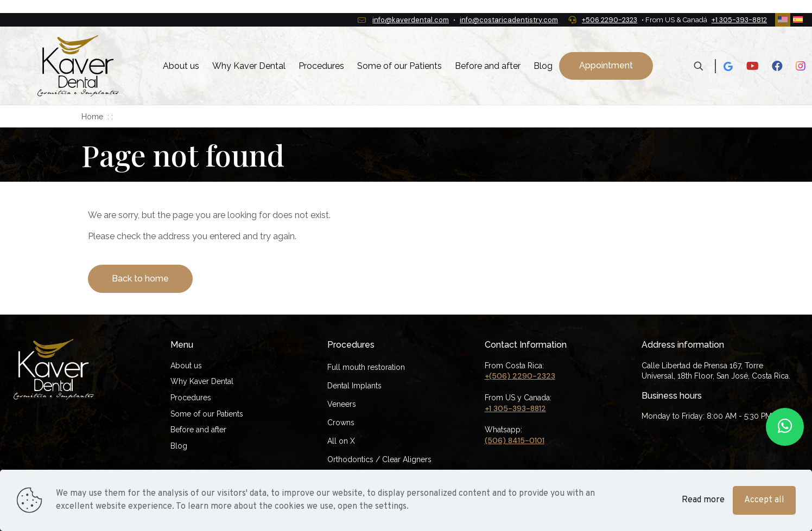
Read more (703, 500)
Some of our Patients (207, 414)
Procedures (191, 398)
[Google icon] (728, 66)
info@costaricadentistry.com (509, 20)
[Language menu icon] (783, 20)
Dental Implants (354, 386)
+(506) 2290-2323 (520, 376)
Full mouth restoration (366, 367)
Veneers (342, 404)
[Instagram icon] (801, 66)
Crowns (341, 423)
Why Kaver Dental (202, 381)
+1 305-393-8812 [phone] (739, 20)
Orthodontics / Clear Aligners (379, 459)
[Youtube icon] (753, 66)
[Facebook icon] (777, 66)
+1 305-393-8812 (515, 408)
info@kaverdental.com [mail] (411, 20)
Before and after (198, 430)
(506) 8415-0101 (515, 440)
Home (92, 117)
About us (186, 366)
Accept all (764, 500)
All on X (341, 441)
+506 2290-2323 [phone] (610, 20)
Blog (179, 446)
